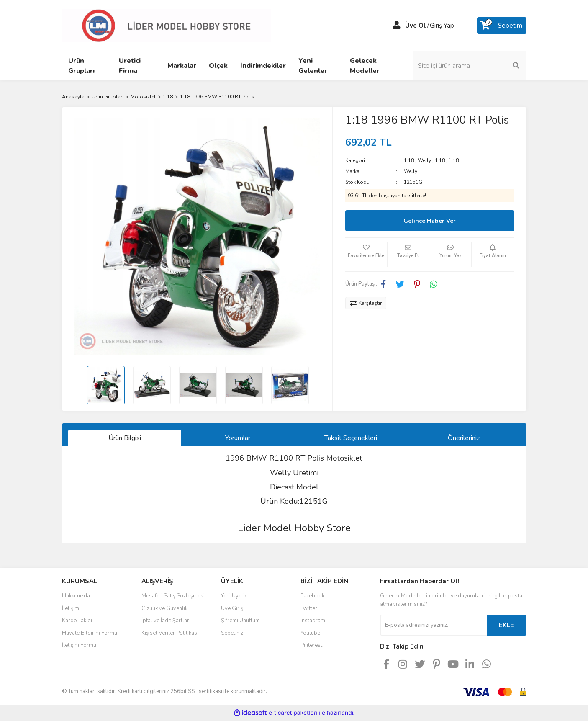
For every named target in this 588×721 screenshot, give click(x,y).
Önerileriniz (464, 438)
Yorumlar (238, 438)
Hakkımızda (76, 596)
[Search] (470, 66)
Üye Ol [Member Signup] (416, 26)
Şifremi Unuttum (240, 621)
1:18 (409, 160)
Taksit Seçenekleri (351, 438)
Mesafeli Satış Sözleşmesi (173, 596)
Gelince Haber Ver (430, 221)
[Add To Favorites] (366, 255)
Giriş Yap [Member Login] (442, 26)
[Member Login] (397, 26)
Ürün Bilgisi (125, 438)
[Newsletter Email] (433, 625)
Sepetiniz (232, 633)
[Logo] (167, 25)
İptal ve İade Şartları (166, 621)
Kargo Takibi (77, 621)
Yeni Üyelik (234, 596)
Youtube (310, 633)
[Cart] (502, 26)
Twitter (309, 608)
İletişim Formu (79, 645)
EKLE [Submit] (506, 625)
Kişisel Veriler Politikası (170, 633)
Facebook (312, 596)
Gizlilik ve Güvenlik (164, 608)
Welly (424, 160)
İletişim (71, 608)
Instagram (313, 621)
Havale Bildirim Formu (90, 633)
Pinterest (311, 645)
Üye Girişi (233, 608)
